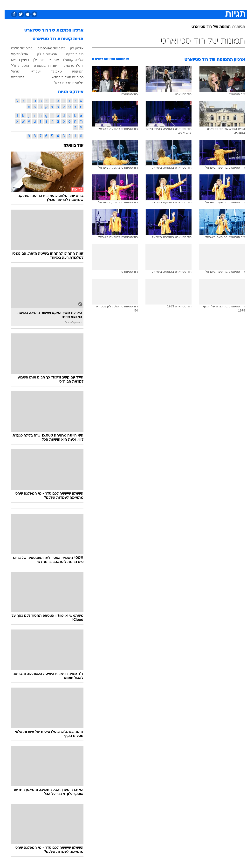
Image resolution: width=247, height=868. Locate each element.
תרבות (157, 4)
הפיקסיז (73, 71)
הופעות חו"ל (15, 66)
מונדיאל (173, 4)
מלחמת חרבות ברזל (64, 83)
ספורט (189, 4)
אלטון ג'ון (72, 48)
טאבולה (51, 71)
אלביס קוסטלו (69, 60)
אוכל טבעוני (15, 54)
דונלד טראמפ (69, 66)
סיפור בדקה (70, 54)
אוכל (118, 4)
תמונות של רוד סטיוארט (206, 27)
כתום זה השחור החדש (63, 77)
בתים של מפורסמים (47, 48)
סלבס (143, 4)
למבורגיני (13, 77)
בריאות (104, 4)
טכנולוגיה (72, 4)
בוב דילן (34, 60)
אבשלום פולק (43, 54)
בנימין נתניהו (16, 60)
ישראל (11, 71)
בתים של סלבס (17, 48)
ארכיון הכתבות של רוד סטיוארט (49, 30)
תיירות (89, 4)
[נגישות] (7, 6)
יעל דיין (31, 71)
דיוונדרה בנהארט (42, 66)
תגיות (236, 27)
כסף (130, 4)
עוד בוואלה (69, 146)
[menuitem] (186, 7)
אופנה (56, 4)
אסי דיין (49, 60)
